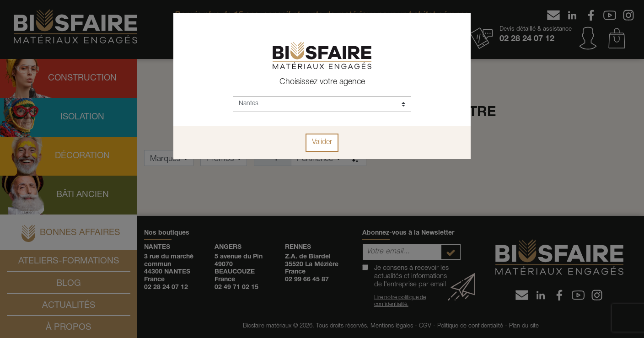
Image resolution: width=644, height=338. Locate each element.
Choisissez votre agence (322, 82)
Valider (322, 143)
